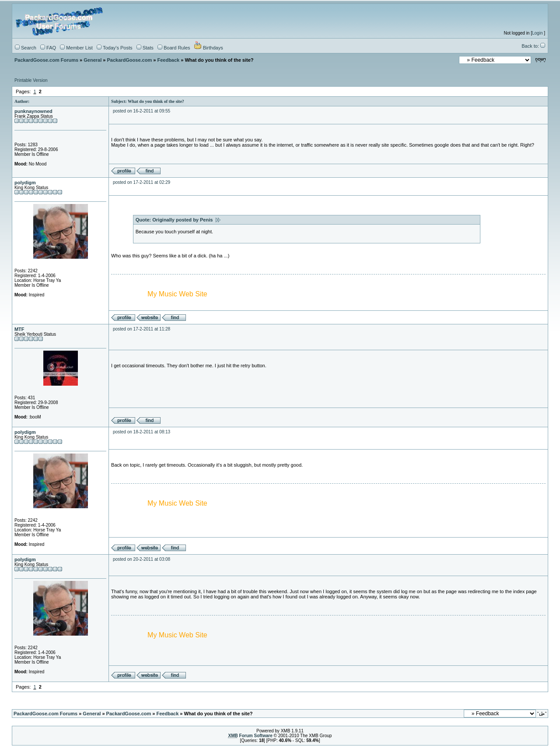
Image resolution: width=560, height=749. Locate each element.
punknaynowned (33, 111)
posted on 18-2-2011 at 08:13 (142, 432)
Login (537, 33)
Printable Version (31, 80)
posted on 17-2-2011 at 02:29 (142, 182)
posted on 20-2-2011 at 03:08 (142, 559)
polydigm (25, 183)
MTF (19, 329)
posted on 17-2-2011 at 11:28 (142, 329)
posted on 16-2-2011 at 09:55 (142, 111)
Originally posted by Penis (186, 220)
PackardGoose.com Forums (46, 60)
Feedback (168, 60)
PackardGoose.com (130, 60)
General (93, 60)
